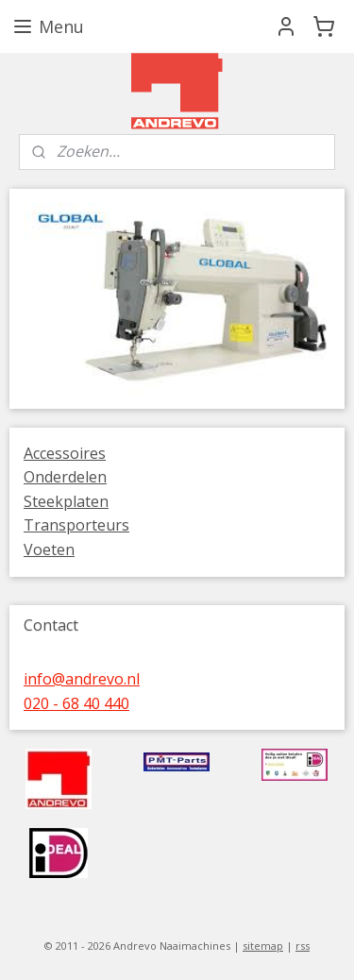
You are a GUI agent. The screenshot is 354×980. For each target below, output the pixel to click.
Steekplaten (66, 501)
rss (303, 946)
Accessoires (65, 453)
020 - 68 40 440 (76, 703)
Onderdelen (65, 477)
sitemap (263, 946)
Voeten (49, 549)
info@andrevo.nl (82, 679)
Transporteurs (76, 525)
